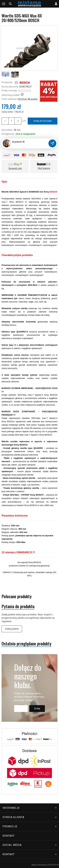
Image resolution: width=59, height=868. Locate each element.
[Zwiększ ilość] (5, 121)
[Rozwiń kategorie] (4, 4)
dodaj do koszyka (43, 121)
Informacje (29, 808)
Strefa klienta (29, 817)
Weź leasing (44, 168)
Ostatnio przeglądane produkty (27, 644)
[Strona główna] (29, 4)
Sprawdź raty (15, 168)
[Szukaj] (10, 4)
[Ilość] (11, 121)
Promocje (29, 826)
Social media (29, 845)
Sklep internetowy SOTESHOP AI (45, 865)
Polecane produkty (17, 596)
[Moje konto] (56, 4)
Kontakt (9, 836)
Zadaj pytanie (12, 629)
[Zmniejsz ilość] (18, 121)
